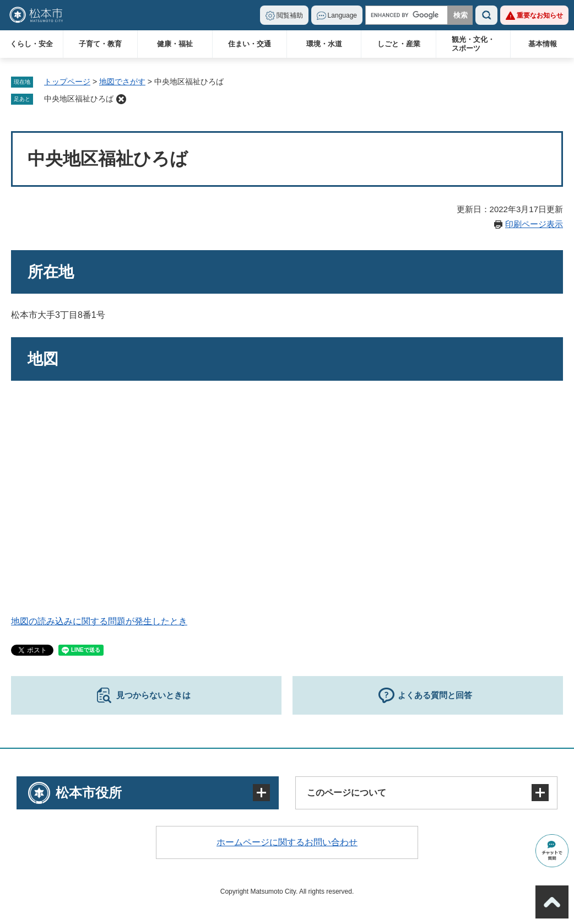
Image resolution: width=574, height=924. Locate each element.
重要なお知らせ (540, 15)
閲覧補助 (290, 15)
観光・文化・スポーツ (473, 44)
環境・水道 (324, 44)
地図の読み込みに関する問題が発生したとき (99, 621)
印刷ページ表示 (534, 224)
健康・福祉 (175, 44)
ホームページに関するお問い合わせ (287, 842)
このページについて (346, 793)
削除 (121, 99)
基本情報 (543, 44)
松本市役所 (89, 793)
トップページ (67, 82)
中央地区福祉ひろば (79, 99)
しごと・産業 (399, 44)
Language (342, 15)
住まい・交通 (250, 44)
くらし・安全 (31, 44)
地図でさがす (122, 82)
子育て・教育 (100, 44)
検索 (486, 15)
